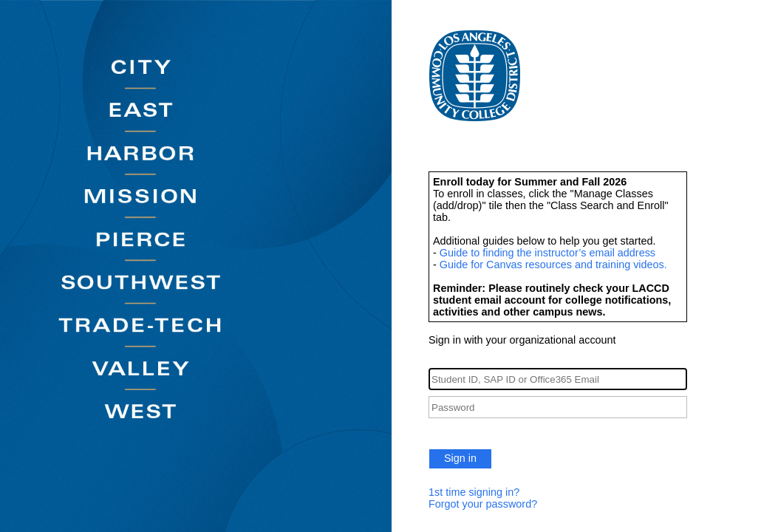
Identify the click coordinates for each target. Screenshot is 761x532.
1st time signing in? (474, 492)
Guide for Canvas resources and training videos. (553, 265)
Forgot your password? (483, 504)
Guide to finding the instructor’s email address (547, 253)
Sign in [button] (460, 458)
